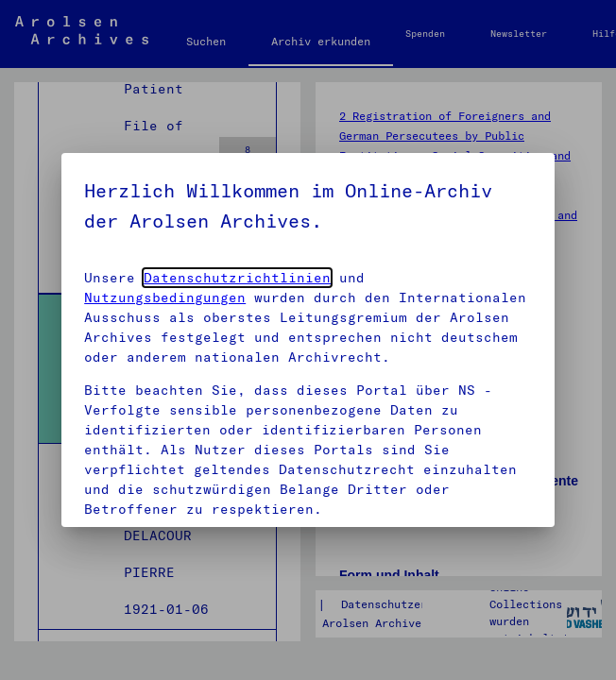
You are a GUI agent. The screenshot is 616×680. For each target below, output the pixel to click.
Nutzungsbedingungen (165, 297)
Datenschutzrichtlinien (237, 278)
